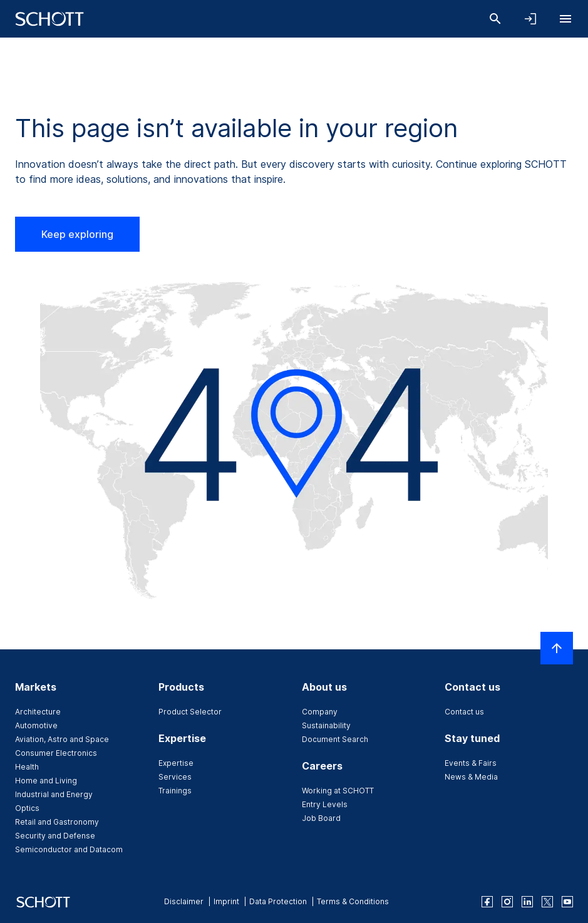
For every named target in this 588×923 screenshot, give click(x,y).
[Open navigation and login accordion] (530, 19)
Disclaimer (184, 901)
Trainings (175, 791)
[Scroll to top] (557, 648)
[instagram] (507, 902)
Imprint (226, 901)
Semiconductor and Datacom (69, 849)
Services (175, 777)
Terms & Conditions (353, 901)
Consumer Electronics (56, 753)
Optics (27, 808)
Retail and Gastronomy (57, 822)
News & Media (471, 777)
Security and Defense (55, 836)
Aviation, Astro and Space (62, 739)
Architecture (38, 712)
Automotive (36, 725)
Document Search (335, 739)
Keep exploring (77, 234)
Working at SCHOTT (338, 791)
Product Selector (190, 712)
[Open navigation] (565, 19)
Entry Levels (325, 804)
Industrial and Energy (54, 794)
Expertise (176, 763)
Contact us (464, 712)
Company (320, 712)
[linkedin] (527, 902)
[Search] (495, 19)
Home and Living (46, 781)
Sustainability (326, 725)
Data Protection (278, 901)
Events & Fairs (471, 763)
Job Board (321, 818)
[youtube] (567, 902)
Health (27, 767)
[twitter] (547, 902)
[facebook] (487, 902)
